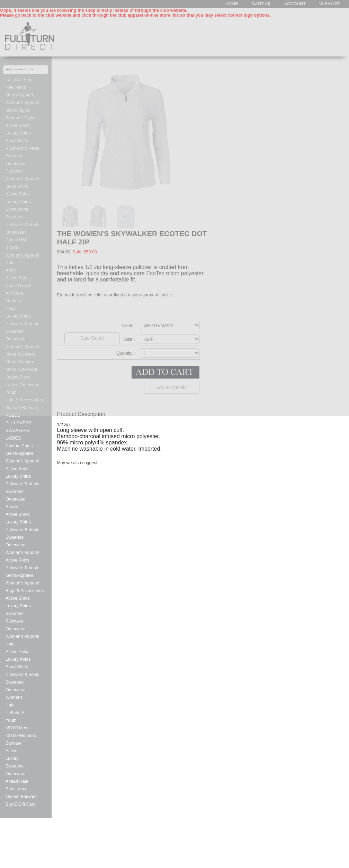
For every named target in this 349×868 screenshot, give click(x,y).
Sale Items (16, 789)
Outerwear (16, 499)
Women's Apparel (22, 461)
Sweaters (15, 492)
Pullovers (14, 621)
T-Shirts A (15, 713)
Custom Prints (19, 446)
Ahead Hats (17, 781)
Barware (14, 743)
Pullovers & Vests (22, 484)
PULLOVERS (19, 423)
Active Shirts (17, 469)
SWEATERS (17, 431)
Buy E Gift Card (21, 804)
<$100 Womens (21, 736)
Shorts (12, 507)
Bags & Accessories (25, 591)
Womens (14, 697)
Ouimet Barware (21, 797)
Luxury (12, 758)
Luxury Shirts (18, 476)
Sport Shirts (17, 667)
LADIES (13, 438)
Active (11, 751)
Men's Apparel (19, 453)
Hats (10, 644)
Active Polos (17, 560)
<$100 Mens (17, 728)
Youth (11, 720)
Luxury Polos (18, 659)
